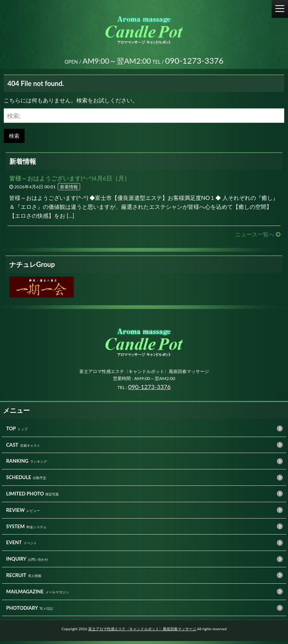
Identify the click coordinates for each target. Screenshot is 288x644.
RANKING (18, 464)
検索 (14, 139)
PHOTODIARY (22, 611)
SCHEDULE (19, 480)
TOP (11, 431)
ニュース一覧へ (258, 237)
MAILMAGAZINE (25, 594)
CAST (12, 448)
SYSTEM (16, 529)
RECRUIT (16, 578)
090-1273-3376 (149, 390)
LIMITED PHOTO (25, 497)
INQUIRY (16, 562)
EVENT (14, 545)
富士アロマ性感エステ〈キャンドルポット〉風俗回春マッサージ (142, 632)
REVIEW (16, 513)
